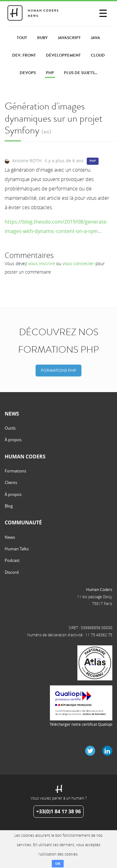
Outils (10, 428)
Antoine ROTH (27, 161)
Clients (11, 482)
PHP (93, 161)
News (10, 537)
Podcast (12, 560)
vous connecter (78, 263)
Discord (12, 572)
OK (58, 863)
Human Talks (17, 549)
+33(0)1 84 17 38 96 (58, 811)
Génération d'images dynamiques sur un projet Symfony (54, 118)
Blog (9, 506)
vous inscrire (41, 263)
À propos (13, 440)
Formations (15, 471)
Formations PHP (58, 370)
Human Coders (99, 589)
